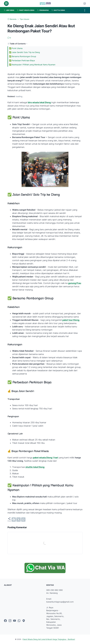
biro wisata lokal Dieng (39, 102)
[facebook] (14, 520)
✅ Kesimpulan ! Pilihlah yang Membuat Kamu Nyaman (32, 65)
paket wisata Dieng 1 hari (46, 458)
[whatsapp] (23, 520)
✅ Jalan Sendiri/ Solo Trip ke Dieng (24, 52)
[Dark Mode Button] (85, 4)
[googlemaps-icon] (24, 621)
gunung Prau (75, 283)
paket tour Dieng (71, 320)
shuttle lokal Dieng (35, 467)
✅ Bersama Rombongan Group (23, 56)
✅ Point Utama (16, 48)
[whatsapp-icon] (19, 621)
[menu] (6, 4)
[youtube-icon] (15, 621)
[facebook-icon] (5, 621)
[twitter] (19, 520)
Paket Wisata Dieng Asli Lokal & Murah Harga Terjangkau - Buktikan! (49, 639)
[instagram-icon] (10, 621)
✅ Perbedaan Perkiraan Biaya (22, 60)
